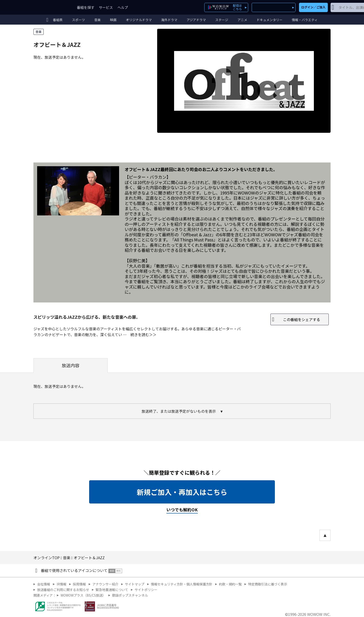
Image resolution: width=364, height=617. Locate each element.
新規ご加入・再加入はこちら (182, 492)
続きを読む (140, 334)
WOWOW (50, 7)
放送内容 (71, 365)
